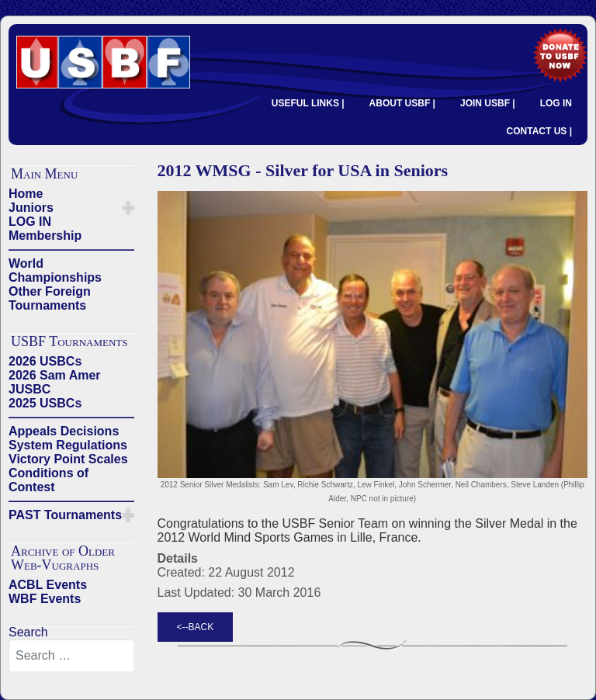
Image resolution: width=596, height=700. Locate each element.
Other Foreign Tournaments (50, 298)
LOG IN (556, 103)
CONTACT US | (539, 131)
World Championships (55, 270)
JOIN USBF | (488, 103)
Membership (45, 236)
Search (28, 632)
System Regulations (68, 445)
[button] (128, 208)
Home (26, 194)
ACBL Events (48, 585)
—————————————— (71, 250)
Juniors (31, 208)
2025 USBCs (45, 403)
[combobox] (71, 656)
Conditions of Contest (49, 480)
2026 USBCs (45, 361)
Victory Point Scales (68, 459)
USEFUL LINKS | (308, 103)
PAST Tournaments (65, 515)
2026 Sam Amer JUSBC (55, 382)
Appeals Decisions (64, 431)
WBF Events (45, 599)
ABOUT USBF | (402, 103)
